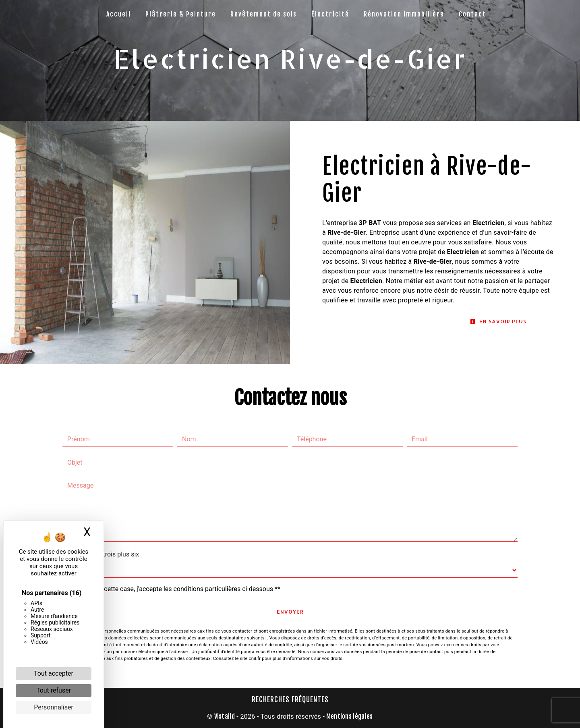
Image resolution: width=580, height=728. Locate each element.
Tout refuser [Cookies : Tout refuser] (54, 690)
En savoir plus (498, 321)
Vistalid (225, 716)
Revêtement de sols (264, 14)
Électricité (330, 14)
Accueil (119, 14)
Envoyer (290, 612)
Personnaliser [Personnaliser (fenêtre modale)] (54, 707)
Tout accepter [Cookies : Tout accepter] (54, 673)
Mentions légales (349, 716)
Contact (472, 14)
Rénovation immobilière (404, 14)
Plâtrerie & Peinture (181, 14)
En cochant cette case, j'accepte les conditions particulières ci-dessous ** (175, 589)
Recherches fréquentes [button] (290, 699)
